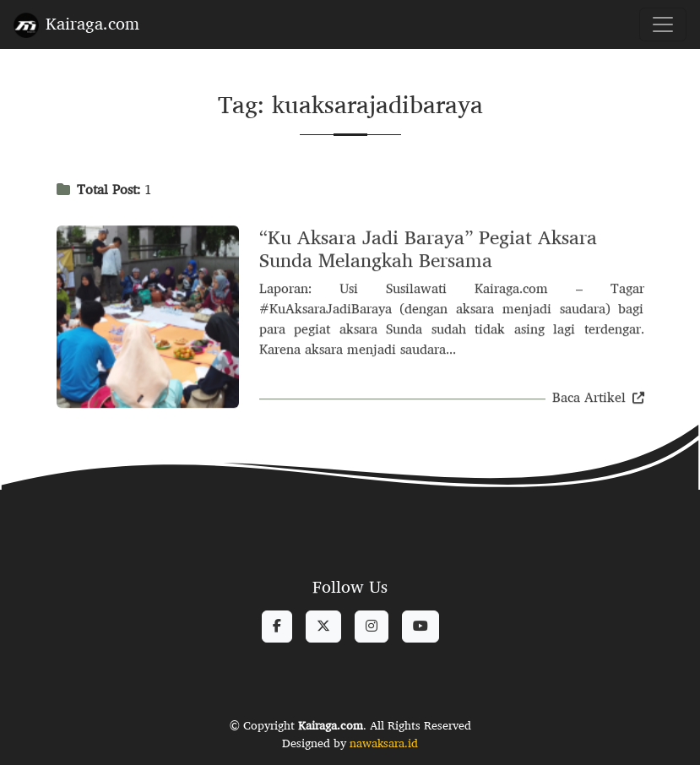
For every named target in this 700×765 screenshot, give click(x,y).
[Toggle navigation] (663, 24)
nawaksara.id (384, 743)
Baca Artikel (598, 399)
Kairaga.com (76, 23)
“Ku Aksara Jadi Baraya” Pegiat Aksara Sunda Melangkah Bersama (428, 250)
